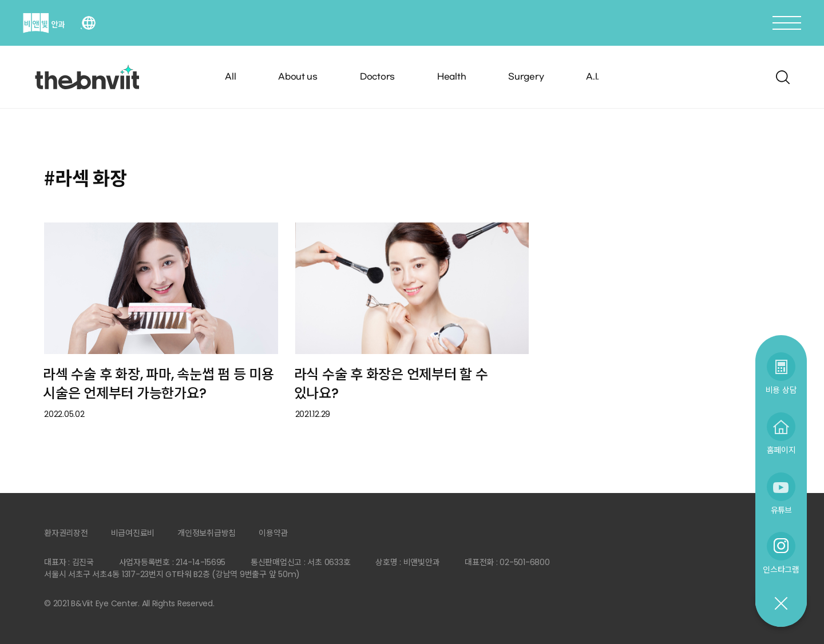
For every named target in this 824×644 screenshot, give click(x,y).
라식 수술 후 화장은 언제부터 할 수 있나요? (391, 384)
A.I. (593, 77)
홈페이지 (781, 450)
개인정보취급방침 (207, 533)
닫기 (781, 604)
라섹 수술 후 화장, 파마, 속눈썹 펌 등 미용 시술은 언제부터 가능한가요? (159, 384)
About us (298, 77)
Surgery (526, 77)
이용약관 (273, 533)
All (230, 77)
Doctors (377, 77)
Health (452, 77)
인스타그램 (781, 569)
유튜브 (781, 510)
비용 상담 (781, 390)
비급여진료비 (133, 533)
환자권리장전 (66, 533)
